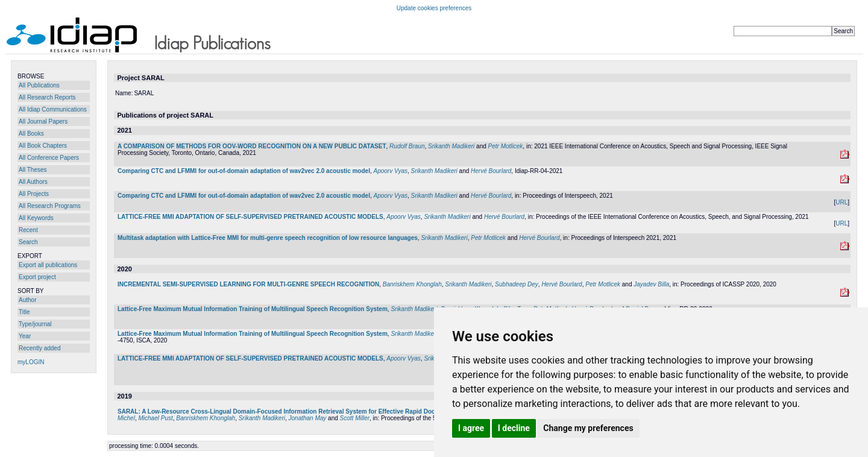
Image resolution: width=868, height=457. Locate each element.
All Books (31, 134)
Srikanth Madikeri (451, 146)
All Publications (39, 85)
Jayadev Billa (651, 284)
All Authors (33, 182)
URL (841, 202)
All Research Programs (50, 206)
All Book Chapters (43, 146)
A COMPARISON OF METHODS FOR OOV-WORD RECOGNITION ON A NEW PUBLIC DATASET (252, 146)
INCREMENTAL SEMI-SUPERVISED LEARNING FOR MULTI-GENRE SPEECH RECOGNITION (248, 284)
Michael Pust (155, 418)
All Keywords (36, 218)
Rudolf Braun (407, 146)
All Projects (34, 194)
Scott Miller (355, 418)
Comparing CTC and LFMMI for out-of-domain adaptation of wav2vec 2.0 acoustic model (244, 171)
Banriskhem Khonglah (412, 284)
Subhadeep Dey (517, 284)
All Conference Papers (49, 158)
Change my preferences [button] (588, 428)
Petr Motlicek (506, 146)
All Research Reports (47, 97)
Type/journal (35, 324)
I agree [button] (471, 428)
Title (24, 312)
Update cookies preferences (434, 8)
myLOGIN (31, 362)
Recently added (40, 348)
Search (28, 242)
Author (27, 300)
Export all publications (48, 265)
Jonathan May (308, 418)
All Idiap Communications (53, 109)
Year (25, 336)
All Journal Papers (43, 121)
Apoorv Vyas (390, 171)
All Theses (33, 170)
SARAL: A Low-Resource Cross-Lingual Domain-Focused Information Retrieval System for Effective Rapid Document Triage (295, 411)
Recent (28, 230)
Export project (37, 277)
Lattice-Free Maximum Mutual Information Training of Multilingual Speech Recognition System (253, 309)
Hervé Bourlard (491, 171)
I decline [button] (514, 428)
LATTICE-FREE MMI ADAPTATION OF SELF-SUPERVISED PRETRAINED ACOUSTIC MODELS (250, 217)
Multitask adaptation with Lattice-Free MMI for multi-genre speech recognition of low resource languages (268, 238)
